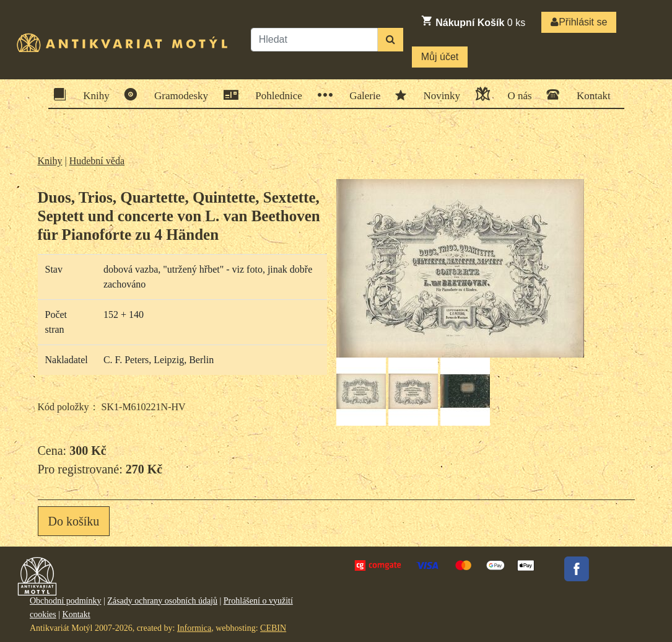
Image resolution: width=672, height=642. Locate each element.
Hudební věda (97, 161)
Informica (194, 628)
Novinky (438, 95)
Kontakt (590, 95)
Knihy (92, 95)
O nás (515, 94)
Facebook (577, 569)
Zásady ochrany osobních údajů (162, 601)
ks (473, 21)
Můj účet (440, 57)
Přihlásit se (579, 22)
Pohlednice (275, 95)
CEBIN (273, 628)
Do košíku (74, 521)
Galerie (361, 95)
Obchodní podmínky (66, 601)
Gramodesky (177, 95)
